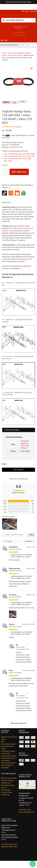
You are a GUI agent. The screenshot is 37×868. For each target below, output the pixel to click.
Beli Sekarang (19, 166)
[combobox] (18, 14)
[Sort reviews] (29, 536)
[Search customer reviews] (15, 529)
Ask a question (18, 464)
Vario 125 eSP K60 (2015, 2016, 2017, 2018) (19, 150)
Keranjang (34, 5)
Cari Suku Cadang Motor (9, 39)
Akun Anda (25, 5)
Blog (3, 736)
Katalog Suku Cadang (9, 750)
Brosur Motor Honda (8, 738)
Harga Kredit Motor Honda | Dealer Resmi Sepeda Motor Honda (19, 10)
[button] (3, 35)
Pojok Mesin (5, 755)
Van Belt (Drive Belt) (15, 50)
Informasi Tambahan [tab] (12, 424)
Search (32, 529)
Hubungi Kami (6, 777)
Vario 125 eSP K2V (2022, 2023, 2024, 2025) (19, 148)
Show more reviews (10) (18, 717)
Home (4, 47)
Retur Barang (6, 784)
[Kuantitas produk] (6, 166)
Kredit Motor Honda (8, 752)
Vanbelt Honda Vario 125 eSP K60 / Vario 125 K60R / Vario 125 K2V (22, 550)
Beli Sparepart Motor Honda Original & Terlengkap (8, 759)
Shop (9, 47)
